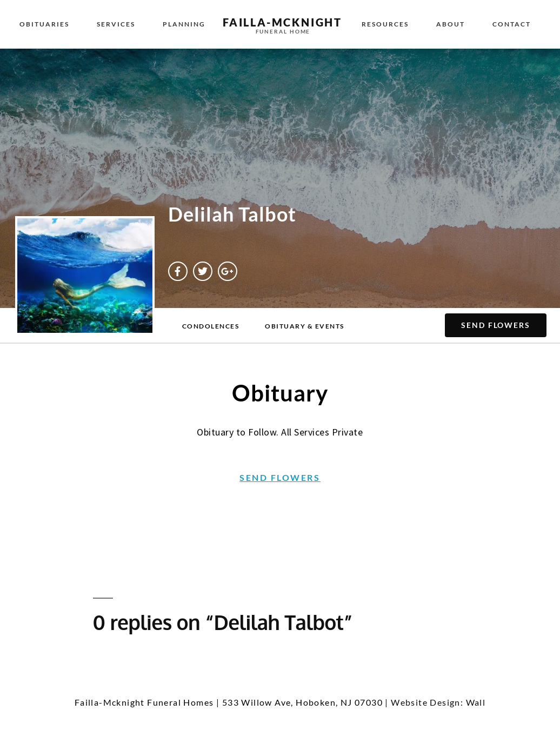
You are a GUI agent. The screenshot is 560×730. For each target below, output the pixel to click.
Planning (184, 24)
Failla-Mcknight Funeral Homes (144, 702)
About (451, 24)
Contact (512, 24)
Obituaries (44, 24)
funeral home (283, 31)
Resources (385, 24)
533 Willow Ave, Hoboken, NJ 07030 (302, 702)
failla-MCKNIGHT (282, 22)
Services (116, 24)
